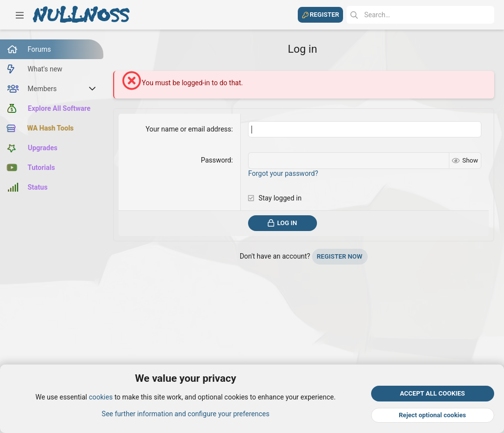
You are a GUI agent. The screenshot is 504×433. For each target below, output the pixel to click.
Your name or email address (189, 129)
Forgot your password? (283, 173)
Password (216, 160)
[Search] (420, 15)
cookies (100, 398)
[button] (20, 15)
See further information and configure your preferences (186, 414)
